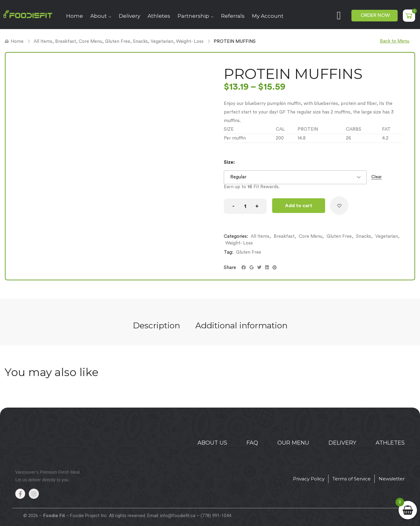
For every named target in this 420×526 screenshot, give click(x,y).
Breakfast (66, 41)
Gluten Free (118, 41)
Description (156, 325)
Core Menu (90, 41)
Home (17, 41)
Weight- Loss (190, 41)
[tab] (156, 326)
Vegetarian (162, 41)
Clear (377, 177)
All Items (43, 41)
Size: (229, 162)
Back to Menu (395, 41)
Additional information (241, 325)
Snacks (140, 41)
